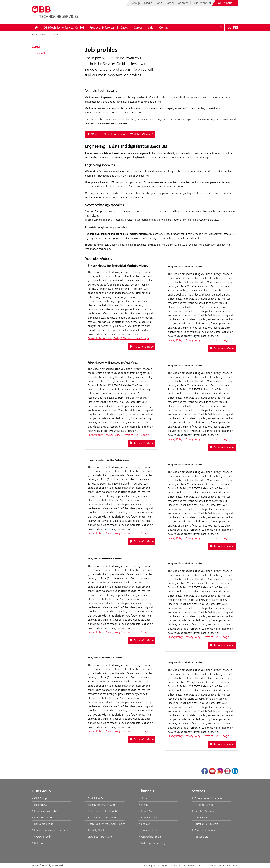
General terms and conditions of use (190, 865)
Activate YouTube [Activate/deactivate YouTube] (142, 347)
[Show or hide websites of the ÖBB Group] (227, 3)
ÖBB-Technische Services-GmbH (64, 28)
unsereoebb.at (202, 3)
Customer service (203, 805)
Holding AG (39, 805)
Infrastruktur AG (42, 817)
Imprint (152, 865)
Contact (164, 28)
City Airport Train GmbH (100, 837)
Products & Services (102, 28)
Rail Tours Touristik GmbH (100, 817)
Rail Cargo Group (42, 824)
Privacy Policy (164, 865)
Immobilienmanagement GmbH (51, 830)
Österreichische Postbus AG (102, 811)
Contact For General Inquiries (224, 865)
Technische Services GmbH (101, 805)
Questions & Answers (205, 824)
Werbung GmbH (42, 837)
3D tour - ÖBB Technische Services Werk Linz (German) (120, 134)
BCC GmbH (39, 843)
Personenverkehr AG (44, 811)
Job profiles (54, 34)
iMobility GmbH (95, 830)
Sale (151, 28)
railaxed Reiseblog (150, 837)
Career (138, 28)
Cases (124, 28)
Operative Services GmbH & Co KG (105, 824)
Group (136, 3)
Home (35, 34)
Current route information (207, 798)
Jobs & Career (165, 3)
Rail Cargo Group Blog (152, 843)
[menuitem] (36, 28)
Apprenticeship (148, 817)
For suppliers (200, 837)
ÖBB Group (39, 798)
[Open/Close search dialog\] (221, 28)
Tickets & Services (203, 811)
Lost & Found (200, 817)
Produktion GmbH (96, 798)
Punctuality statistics (204, 830)
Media (148, 3)
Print (145, 865)
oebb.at (183, 3)
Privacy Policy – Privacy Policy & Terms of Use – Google (118, 338)
